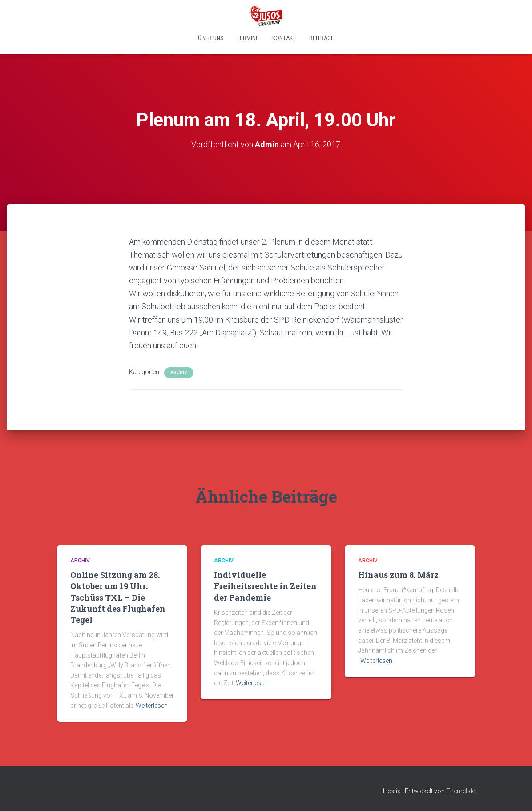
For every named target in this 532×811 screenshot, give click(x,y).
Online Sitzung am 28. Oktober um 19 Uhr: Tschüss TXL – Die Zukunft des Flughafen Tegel (118, 597)
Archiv (179, 373)
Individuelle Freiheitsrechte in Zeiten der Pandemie (265, 586)
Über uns (211, 38)
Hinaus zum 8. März (398, 575)
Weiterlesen (152, 706)
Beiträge (322, 38)
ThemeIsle (461, 791)
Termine (248, 38)
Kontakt (284, 38)
